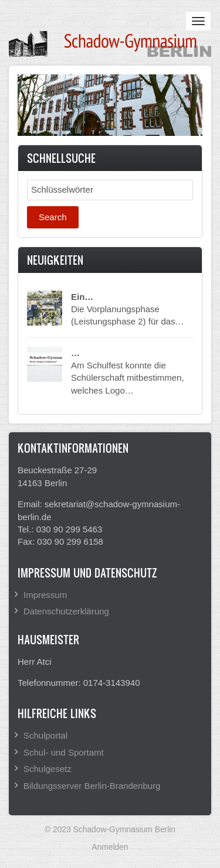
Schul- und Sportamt (64, 752)
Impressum (45, 595)
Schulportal (45, 735)
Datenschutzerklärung (66, 611)
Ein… (82, 297)
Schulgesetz (48, 769)
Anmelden (110, 847)
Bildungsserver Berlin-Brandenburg (92, 786)
